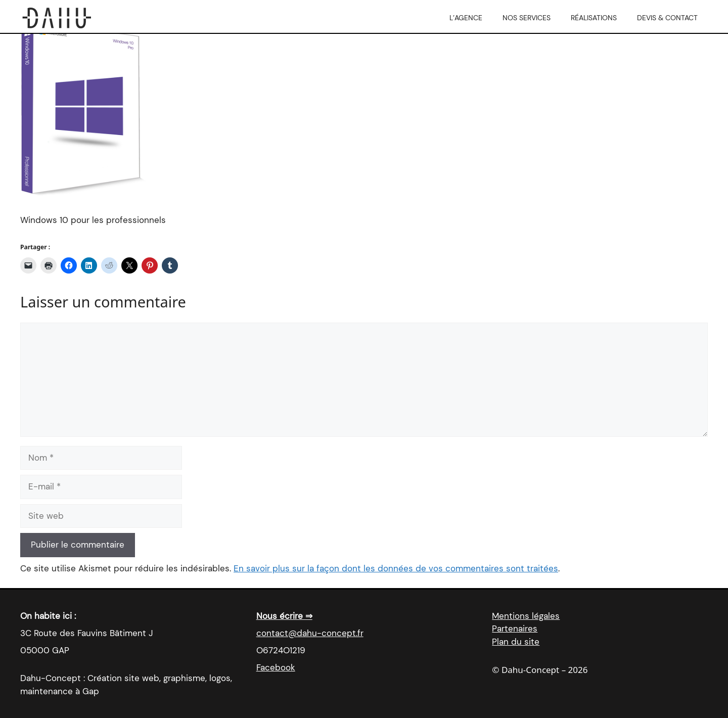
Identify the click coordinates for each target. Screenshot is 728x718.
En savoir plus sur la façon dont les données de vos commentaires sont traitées (396, 568)
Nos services (527, 18)
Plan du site (516, 642)
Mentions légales (526, 616)
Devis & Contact (667, 18)
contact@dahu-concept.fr (310, 633)
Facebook (276, 667)
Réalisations (594, 18)
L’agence (466, 18)
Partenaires (515, 629)
